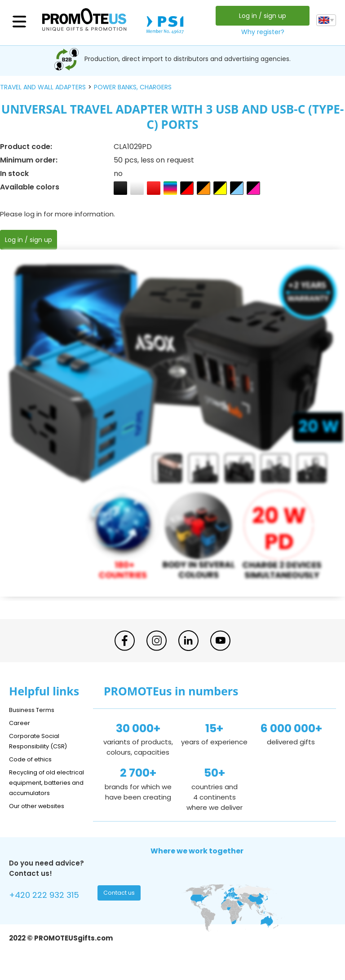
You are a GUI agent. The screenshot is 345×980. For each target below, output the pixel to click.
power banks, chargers (133, 87)
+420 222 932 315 (49, 907)
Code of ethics (34, 759)
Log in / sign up (260, 16)
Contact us (120, 905)
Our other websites (41, 816)
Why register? (261, 32)
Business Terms (35, 710)
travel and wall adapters (43, 87)
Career (21, 723)
